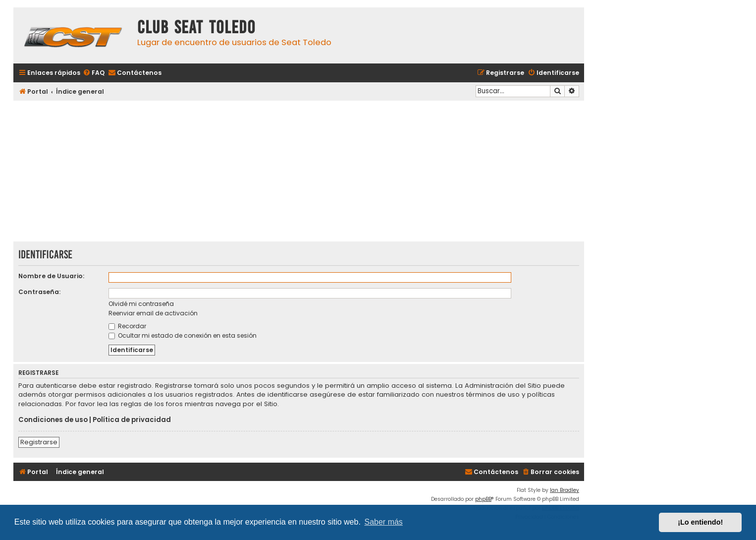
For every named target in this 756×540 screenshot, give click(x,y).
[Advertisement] (299, 172)
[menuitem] (94, 73)
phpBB (483, 499)
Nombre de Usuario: (51, 276)
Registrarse (39, 442)
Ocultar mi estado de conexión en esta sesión (183, 335)
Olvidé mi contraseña (141, 304)
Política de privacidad (132, 420)
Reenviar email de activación (153, 313)
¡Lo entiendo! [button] (700, 522)
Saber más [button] (384, 522)
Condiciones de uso (53, 420)
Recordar (127, 326)
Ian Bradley (565, 490)
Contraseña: (39, 292)
